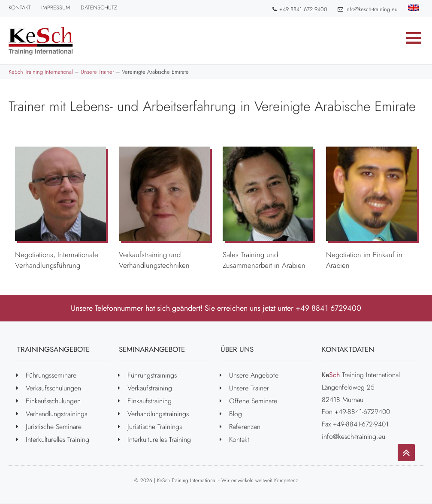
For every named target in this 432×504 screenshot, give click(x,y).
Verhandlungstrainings (56, 414)
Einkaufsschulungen (53, 401)
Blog (236, 414)
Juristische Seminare (54, 427)
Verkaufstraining (150, 388)
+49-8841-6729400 (362, 412)
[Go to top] (406, 453)
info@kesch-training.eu (368, 9)
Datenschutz (99, 7)
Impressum (56, 7)
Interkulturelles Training (57, 439)
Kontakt (20, 7)
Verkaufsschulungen (53, 388)
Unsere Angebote (254, 375)
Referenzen (245, 427)
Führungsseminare (51, 375)
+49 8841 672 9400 (299, 9)
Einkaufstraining (150, 401)
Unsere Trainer (249, 388)
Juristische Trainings (155, 427)
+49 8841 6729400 (328, 308)
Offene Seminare (253, 401)
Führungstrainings (152, 375)
